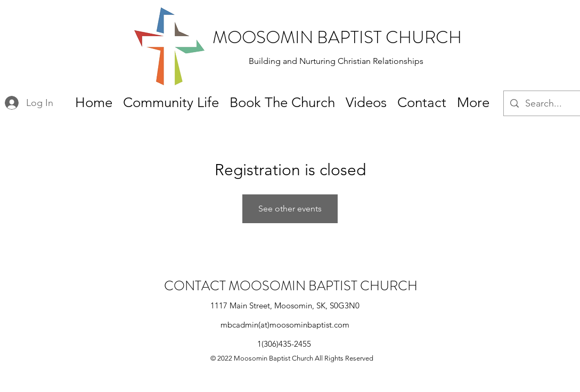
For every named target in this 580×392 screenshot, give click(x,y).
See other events (290, 209)
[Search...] (550, 104)
